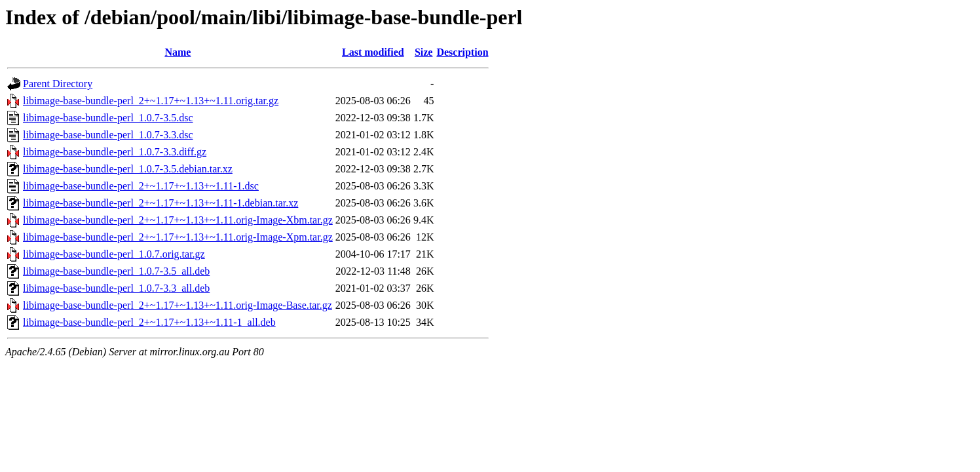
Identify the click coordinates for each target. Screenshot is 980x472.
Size (424, 52)
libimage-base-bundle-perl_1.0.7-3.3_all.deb (116, 288)
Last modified (373, 52)
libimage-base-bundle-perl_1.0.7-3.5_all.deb (116, 271)
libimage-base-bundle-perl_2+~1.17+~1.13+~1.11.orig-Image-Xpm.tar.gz (178, 237)
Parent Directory (58, 84)
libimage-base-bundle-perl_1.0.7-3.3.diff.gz (115, 152)
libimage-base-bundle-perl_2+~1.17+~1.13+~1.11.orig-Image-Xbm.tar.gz (178, 220)
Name (178, 52)
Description (462, 52)
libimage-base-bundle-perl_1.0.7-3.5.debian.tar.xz (128, 169)
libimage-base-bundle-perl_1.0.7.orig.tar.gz (114, 254)
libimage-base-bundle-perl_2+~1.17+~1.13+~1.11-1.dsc (141, 186)
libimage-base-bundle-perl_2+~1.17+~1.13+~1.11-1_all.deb (149, 322)
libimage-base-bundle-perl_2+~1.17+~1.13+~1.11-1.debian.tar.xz (160, 203)
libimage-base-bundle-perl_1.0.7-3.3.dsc (108, 135)
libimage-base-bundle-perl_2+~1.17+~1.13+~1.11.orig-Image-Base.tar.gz (178, 305)
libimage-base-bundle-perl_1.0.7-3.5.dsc (108, 118)
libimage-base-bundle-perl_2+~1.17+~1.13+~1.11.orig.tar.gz (151, 101)
